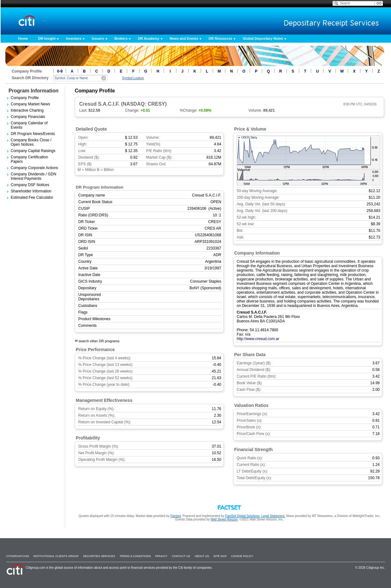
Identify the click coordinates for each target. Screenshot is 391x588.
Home (23, 38)
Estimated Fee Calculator (32, 197)
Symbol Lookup (133, 78)
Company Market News (30, 104)
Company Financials (28, 117)
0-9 (60, 71)
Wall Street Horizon (224, 519)
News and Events (184, 38)
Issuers (98, 38)
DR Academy (148, 38)
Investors (74, 38)
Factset (176, 516)
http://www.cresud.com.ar (258, 339)
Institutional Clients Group (56, 556)
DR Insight (47, 38)
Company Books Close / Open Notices (31, 142)
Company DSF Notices (30, 185)
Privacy (161, 556)
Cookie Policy (242, 556)
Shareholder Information (31, 191)
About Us (202, 556)
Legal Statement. (273, 516)
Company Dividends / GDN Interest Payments (33, 176)
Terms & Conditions (135, 556)
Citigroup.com (18, 556)
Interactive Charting (27, 110)
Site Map (220, 556)
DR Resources (220, 38)
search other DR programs (99, 341)
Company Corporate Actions (34, 168)
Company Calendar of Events (29, 125)
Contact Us (181, 556)
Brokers (121, 38)
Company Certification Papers (29, 159)
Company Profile (25, 98)
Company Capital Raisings (33, 151)
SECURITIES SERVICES (99, 556)
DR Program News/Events (33, 134)
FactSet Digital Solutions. (243, 516)
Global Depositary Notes (263, 38)
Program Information (33, 91)
